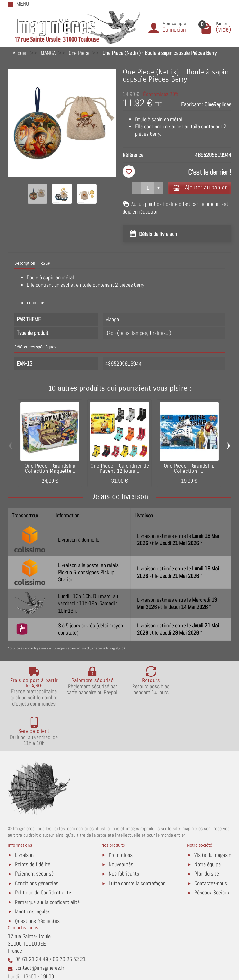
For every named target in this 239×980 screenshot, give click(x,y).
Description (25, 264)
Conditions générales (37, 844)
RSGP (45, 264)
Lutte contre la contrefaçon (137, 844)
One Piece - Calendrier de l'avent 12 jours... (120, 469)
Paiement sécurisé (34, 834)
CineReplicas (218, 104)
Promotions (121, 816)
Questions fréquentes (37, 882)
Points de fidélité (33, 825)
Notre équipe (207, 825)
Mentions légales (33, 872)
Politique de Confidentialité (43, 853)
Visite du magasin (213, 816)
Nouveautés (121, 825)
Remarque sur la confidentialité (47, 863)
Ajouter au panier (198, 188)
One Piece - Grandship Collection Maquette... (50, 469)
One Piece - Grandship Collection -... (189, 469)
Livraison (24, 816)
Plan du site (207, 834)
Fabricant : (192, 104)
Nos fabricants (124, 834)
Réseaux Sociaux (212, 853)
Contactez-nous (211, 844)
